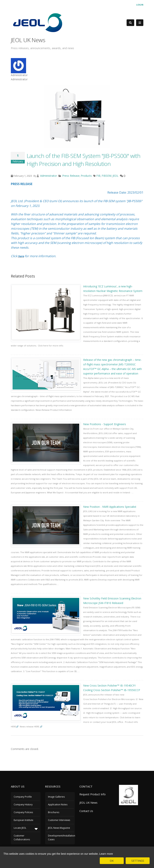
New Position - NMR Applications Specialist (110, 507)
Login (140, 5)
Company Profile (23, 797)
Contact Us (86, 811)
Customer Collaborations (22, 838)
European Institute (24, 820)
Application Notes (58, 805)
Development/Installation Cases (60, 838)
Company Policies (23, 812)
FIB (98, 176)
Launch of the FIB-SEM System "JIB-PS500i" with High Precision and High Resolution (83, 160)
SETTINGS (138, 861)
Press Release (71, 176)
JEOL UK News (88, 803)
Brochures (54, 812)
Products (86, 176)
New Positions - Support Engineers (105, 424)
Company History (23, 805)
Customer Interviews (59, 820)
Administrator (48, 176)
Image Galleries (56, 797)
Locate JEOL (26, 829)
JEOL (115, 176)
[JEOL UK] (38, 22)
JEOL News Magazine (59, 828)
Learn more (106, 854)
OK (112, 861)
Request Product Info (93, 794)
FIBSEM (107, 176)
